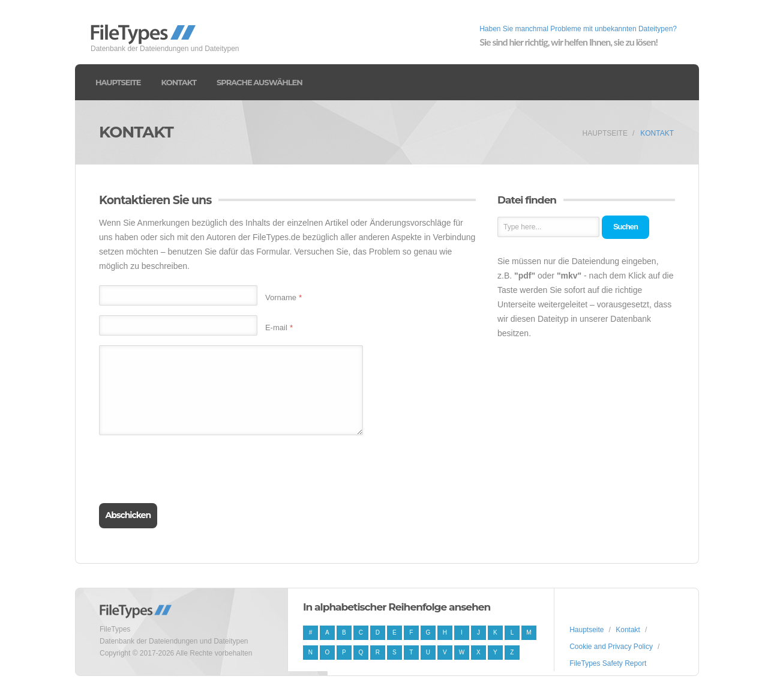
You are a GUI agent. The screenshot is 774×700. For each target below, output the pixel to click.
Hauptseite (118, 82)
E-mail (279, 327)
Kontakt (179, 82)
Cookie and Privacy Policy (611, 647)
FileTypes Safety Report (608, 663)
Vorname (283, 297)
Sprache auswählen (259, 82)
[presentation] (190, 468)
